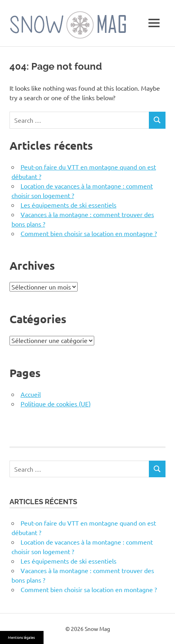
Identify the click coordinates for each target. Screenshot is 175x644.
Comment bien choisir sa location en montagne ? (89, 233)
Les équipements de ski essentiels (68, 205)
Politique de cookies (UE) (56, 404)
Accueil (31, 394)
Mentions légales (21, 637)
